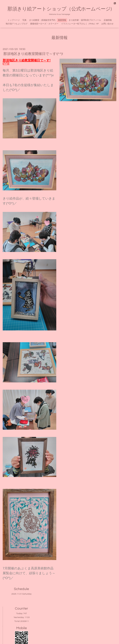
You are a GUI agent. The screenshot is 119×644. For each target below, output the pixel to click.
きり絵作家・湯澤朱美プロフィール (85, 20)
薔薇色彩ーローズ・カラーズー (44, 24)
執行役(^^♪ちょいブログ (17, 24)
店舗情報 (108, 20)
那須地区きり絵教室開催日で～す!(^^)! (33, 54)
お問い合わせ (107, 24)
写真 (24, 20)
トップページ (14, 20)
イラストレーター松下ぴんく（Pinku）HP (80, 24)
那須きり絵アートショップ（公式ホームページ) (60, 9)
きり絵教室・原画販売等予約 (42, 20)
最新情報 (62, 20)
